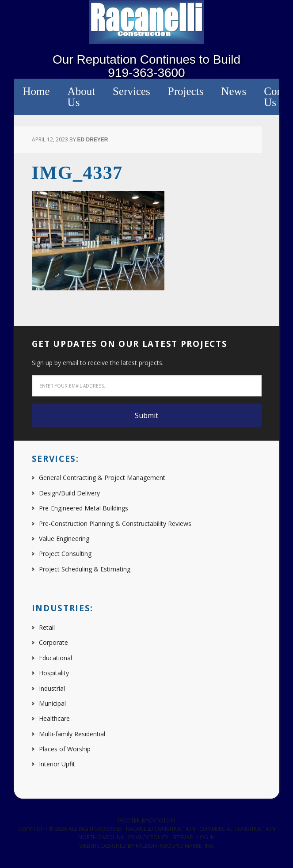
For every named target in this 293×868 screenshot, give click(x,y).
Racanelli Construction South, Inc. (147, 22)
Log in (206, 837)
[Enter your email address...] (147, 386)
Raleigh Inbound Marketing (175, 846)
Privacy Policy (148, 837)
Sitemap (183, 837)
